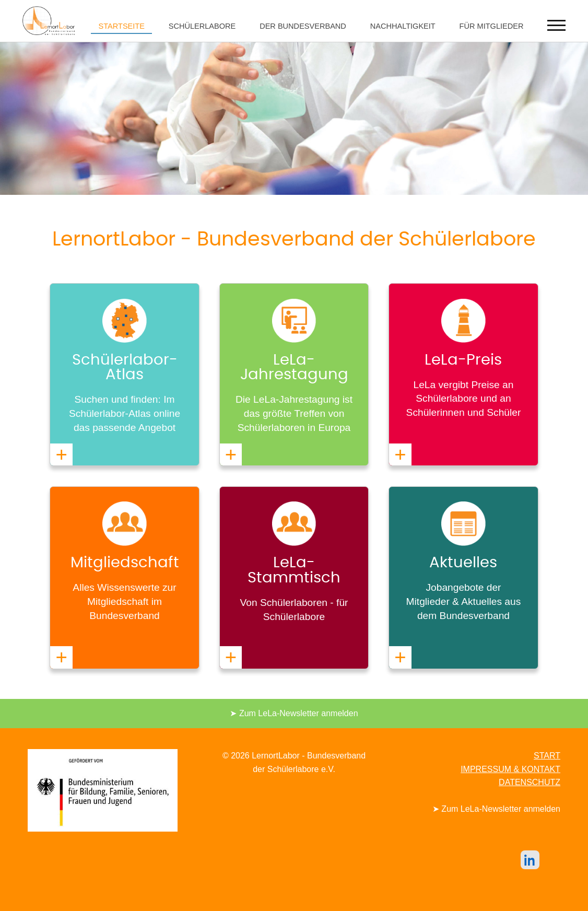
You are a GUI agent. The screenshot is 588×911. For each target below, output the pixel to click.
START (547, 756)
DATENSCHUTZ (530, 782)
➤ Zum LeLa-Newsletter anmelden (294, 713)
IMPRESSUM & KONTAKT (510, 769)
